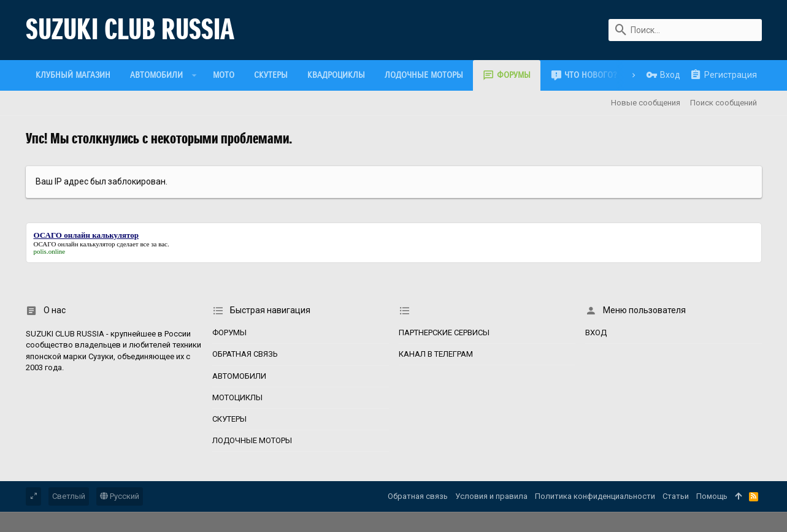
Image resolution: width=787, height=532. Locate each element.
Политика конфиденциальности (595, 496)
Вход (596, 332)
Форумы (229, 332)
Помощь (712, 496)
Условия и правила (491, 496)
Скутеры (229, 419)
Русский (120, 496)
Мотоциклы (237, 397)
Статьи (676, 496)
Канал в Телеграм (436, 354)
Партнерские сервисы (444, 332)
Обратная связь (245, 354)
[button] (194, 75)
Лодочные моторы (252, 440)
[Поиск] (685, 30)
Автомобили (239, 376)
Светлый (69, 496)
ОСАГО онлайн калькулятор (75, 244)
